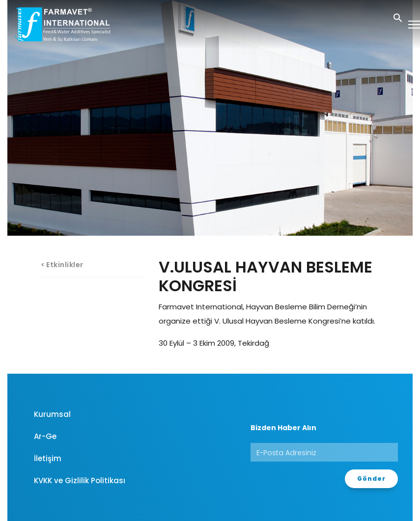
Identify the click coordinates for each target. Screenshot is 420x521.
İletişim (48, 458)
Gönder (371, 479)
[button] (398, 17)
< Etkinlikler (62, 265)
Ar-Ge (45, 436)
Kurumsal (52, 414)
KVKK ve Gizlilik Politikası (80, 480)
